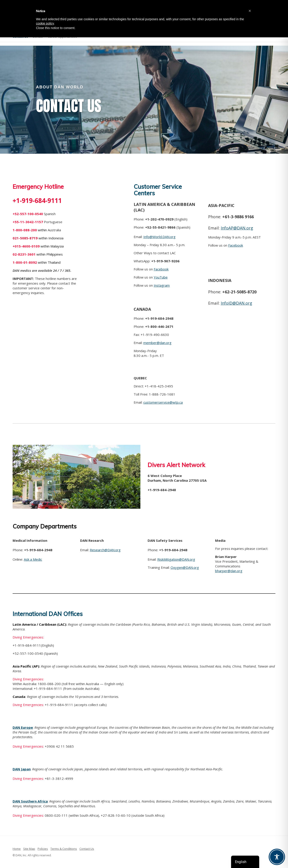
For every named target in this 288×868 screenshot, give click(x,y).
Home (17, 849)
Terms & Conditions (64, 849)
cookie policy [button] (45, 23)
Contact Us (87, 849)
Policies (43, 849)
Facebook (161, 269)
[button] (250, 11)
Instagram (162, 285)
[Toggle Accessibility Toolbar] (277, 857)
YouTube (161, 277)
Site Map (29, 849)
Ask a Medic (33, 559)
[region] (144, 100)
